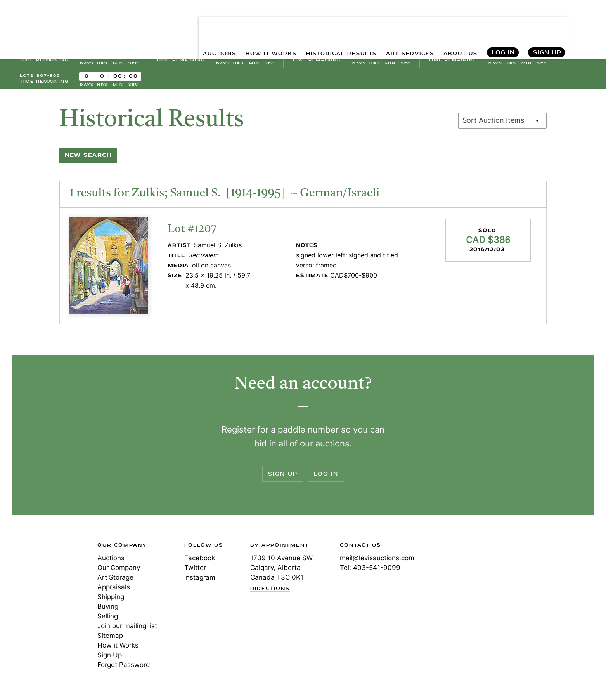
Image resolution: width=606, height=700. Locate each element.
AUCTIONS (186, 23)
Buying (108, 610)
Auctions (111, 561)
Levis (45, 576)
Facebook (200, 561)
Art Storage (115, 580)
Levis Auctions (61, 23)
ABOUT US (457, 23)
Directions (270, 592)
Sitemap (110, 639)
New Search (88, 158)
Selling (108, 619)
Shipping (111, 600)
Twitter (195, 571)
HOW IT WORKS (244, 23)
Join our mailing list (127, 629)
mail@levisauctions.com (377, 561)
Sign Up (547, 23)
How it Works (118, 648)
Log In (503, 23)
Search (587, 23)
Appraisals (114, 590)
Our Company (119, 571)
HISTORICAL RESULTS (324, 23)
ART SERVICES (401, 23)
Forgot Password (124, 668)
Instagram (200, 580)
